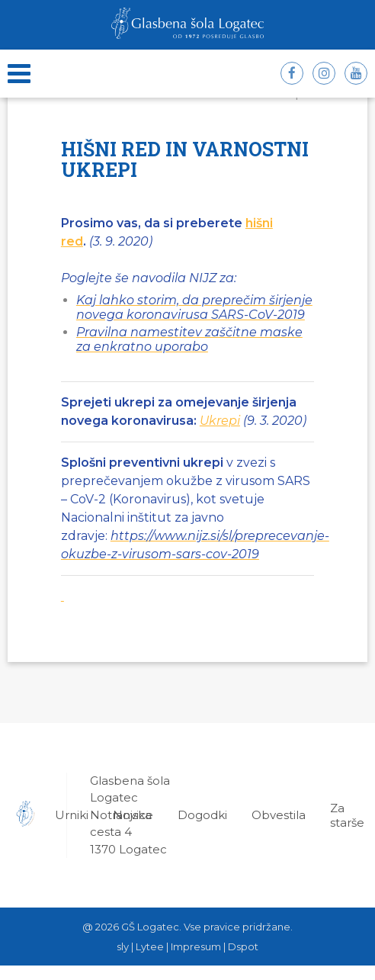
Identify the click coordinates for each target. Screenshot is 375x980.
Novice (133, 815)
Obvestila (279, 815)
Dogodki (202, 815)
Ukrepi (220, 421)
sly (123, 946)
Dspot (243, 946)
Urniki (72, 815)
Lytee (150, 946)
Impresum (196, 946)
